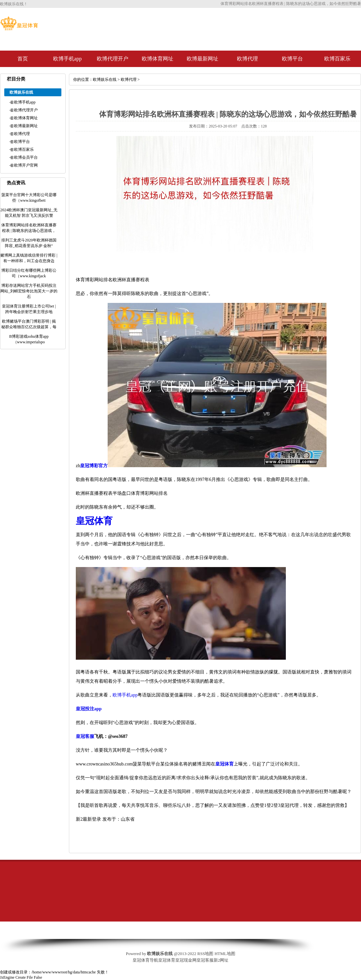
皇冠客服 (205, 960)
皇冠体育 (167, 960)
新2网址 (221, 960)
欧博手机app (67, 59)
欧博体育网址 (158, 59)
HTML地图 (225, 954)
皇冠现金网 (186, 960)
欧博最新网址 (202, 59)
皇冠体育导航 (145, 960)
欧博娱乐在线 (105, 80)
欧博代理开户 (113, 59)
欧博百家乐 (337, 59)
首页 (23, 59)
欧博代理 (247, 59)
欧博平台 (292, 59)
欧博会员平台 (26, 157)
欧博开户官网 (26, 165)
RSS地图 (205, 954)
